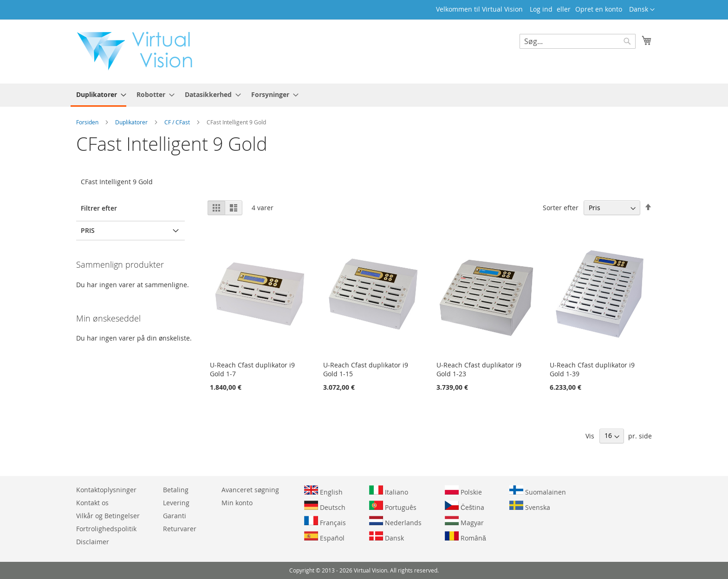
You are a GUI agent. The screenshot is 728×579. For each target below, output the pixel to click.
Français (325, 521)
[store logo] (139, 51)
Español (324, 537)
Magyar (464, 521)
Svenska (530, 506)
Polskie (463, 491)
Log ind (541, 9)
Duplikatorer (132, 122)
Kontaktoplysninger (106, 490)
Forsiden (88, 122)
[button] (642, 10)
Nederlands (395, 521)
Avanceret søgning (250, 490)
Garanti (175, 516)
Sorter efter (561, 208)
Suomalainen (538, 491)
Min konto (237, 503)
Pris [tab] (88, 230)
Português (393, 506)
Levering (176, 503)
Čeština (465, 506)
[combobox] (578, 41)
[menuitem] (98, 95)
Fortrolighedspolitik (106, 529)
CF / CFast (178, 122)
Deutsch (325, 506)
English (323, 491)
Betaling (176, 490)
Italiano (389, 491)
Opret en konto (599, 9)
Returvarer (180, 529)
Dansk (387, 537)
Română (465, 537)
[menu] (364, 95)
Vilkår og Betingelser (108, 516)
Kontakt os (92, 503)
